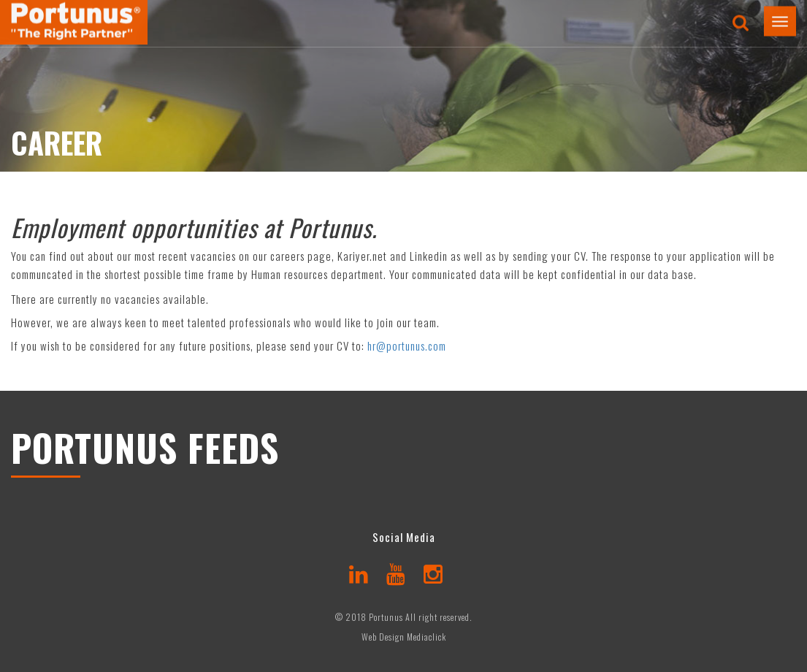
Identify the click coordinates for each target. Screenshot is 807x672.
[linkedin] (359, 572)
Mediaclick (427, 637)
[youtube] (396, 572)
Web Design (383, 637)
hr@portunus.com (407, 345)
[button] (780, 16)
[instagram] (433, 572)
